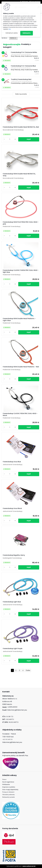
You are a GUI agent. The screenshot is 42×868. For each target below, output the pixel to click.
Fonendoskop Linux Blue (12, 462)
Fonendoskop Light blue (12, 602)
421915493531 (13, 707)
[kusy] (10, 139)
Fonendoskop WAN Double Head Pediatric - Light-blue (19, 320)
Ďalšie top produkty (21, 94)
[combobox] (13, 38)
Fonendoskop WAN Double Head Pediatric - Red (21, 367)
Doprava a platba (9, 787)
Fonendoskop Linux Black (12, 508)
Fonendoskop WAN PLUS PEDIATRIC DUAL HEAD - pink (21, 223)
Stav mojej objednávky (10, 790)
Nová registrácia (8, 782)
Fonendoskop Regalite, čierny (14, 555)
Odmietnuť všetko (12, 33)
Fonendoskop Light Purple (13, 649)
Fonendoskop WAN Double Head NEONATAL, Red (21, 127)
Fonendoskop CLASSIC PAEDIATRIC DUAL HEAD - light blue (21, 271)
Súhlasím (27, 33)
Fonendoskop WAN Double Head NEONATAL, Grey (19, 175)
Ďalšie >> (28, 670)
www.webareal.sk (29, 866)
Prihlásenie (6, 784)
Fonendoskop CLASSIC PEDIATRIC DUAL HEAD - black (20, 414)
